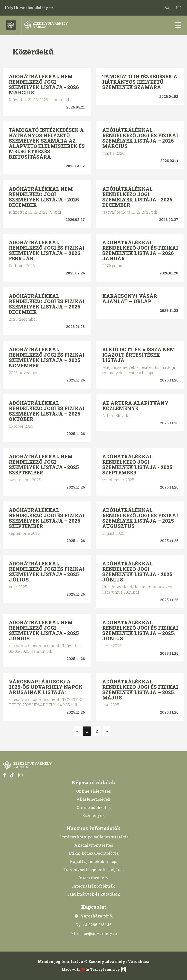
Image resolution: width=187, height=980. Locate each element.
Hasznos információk (94, 828)
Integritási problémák (93, 886)
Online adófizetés (94, 807)
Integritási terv (93, 878)
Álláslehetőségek (93, 799)
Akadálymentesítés (94, 845)
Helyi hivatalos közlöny (29, 8)
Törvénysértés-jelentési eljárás (93, 869)
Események (94, 815)
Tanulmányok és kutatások (93, 894)
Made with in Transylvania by (94, 970)
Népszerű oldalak (93, 782)
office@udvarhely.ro (94, 933)
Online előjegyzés (93, 791)
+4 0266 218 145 (94, 925)
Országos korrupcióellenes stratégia (94, 837)
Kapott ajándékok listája (94, 861)
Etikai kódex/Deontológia (94, 853)
